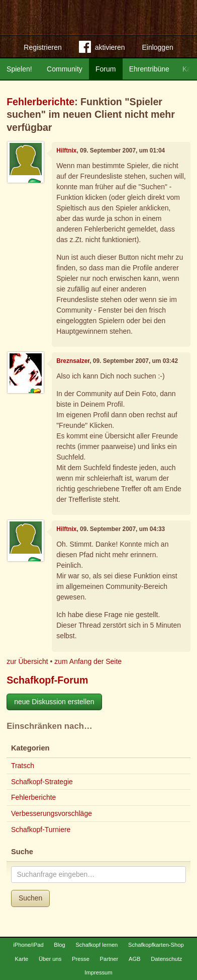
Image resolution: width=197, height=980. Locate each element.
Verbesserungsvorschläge (52, 813)
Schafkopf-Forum (47, 680)
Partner (109, 959)
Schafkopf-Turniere (41, 830)
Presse (81, 959)
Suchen (30, 898)
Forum (106, 69)
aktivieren (102, 49)
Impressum (98, 972)
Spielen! (19, 69)
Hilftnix (66, 150)
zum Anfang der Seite (88, 661)
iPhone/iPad (28, 945)
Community (65, 69)
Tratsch (23, 766)
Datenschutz (166, 959)
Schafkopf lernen (96, 945)
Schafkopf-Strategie (42, 782)
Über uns (50, 959)
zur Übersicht (27, 661)
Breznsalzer (73, 361)
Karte (22, 959)
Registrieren (42, 47)
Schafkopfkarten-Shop (156, 945)
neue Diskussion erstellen (54, 702)
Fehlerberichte (40, 102)
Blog (59, 945)
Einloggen (157, 47)
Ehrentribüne (149, 69)
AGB (135, 959)
